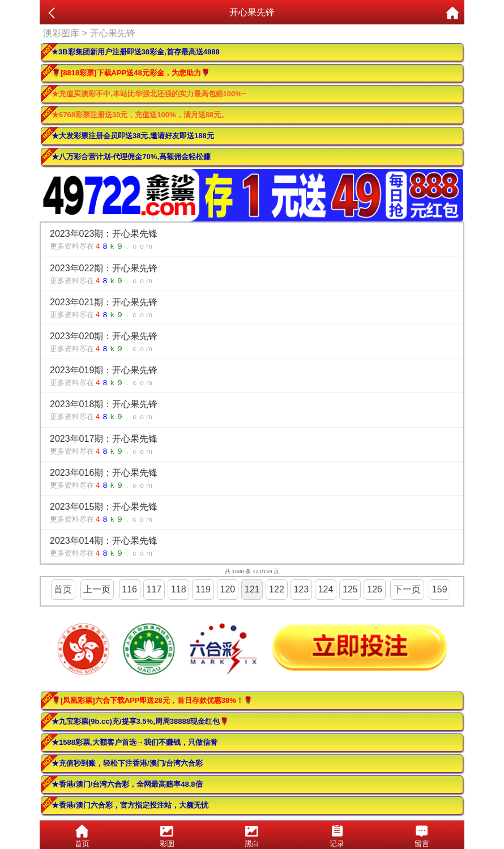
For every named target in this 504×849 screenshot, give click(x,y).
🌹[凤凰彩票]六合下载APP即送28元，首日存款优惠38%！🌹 (152, 700)
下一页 (407, 589)
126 (375, 589)
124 (326, 589)
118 (179, 589)
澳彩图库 (61, 33)
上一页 (97, 589)
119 (203, 589)
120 (228, 589)
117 (154, 589)
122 (277, 589)
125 (350, 589)
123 (301, 589)
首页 (63, 589)
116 (129, 589)
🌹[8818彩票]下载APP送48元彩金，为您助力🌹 (131, 73)
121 (252, 589)
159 (440, 589)
